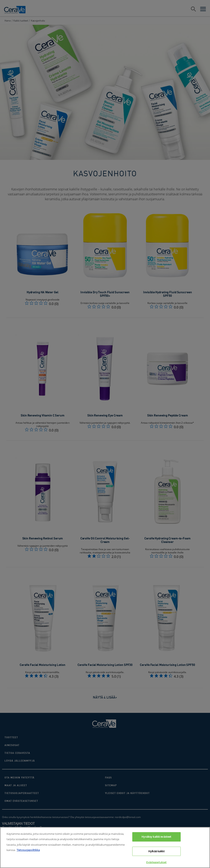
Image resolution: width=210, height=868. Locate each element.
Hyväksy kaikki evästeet (156, 837)
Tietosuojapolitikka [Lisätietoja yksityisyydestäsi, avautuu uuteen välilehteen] (28, 850)
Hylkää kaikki (156, 851)
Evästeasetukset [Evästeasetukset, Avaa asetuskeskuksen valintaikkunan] (156, 862)
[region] (105, 848)
